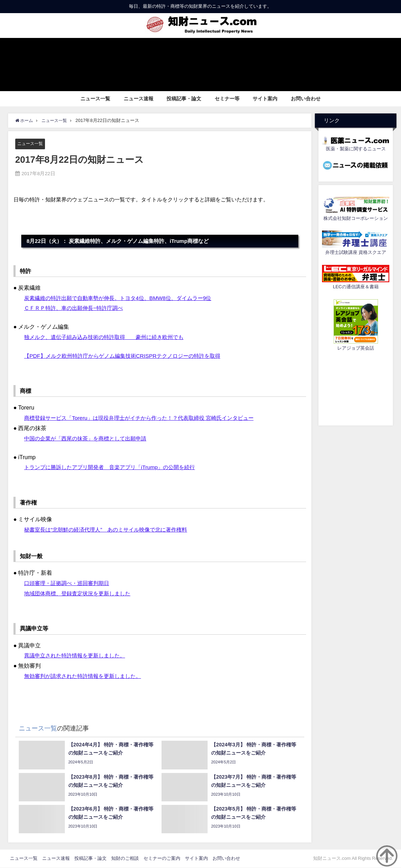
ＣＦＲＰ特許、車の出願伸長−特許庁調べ (77, 308)
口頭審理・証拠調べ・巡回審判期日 (69, 583)
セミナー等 (227, 99)
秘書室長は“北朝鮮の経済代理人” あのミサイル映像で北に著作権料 (111, 529)
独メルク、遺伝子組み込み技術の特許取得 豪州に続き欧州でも (109, 337)
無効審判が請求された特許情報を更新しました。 (86, 676)
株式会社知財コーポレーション (356, 218)
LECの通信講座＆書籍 (356, 287)
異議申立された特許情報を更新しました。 (78, 656)
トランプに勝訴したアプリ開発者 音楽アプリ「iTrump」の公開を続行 (115, 467)
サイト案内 (265, 99)
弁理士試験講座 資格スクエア (356, 252)
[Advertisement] (356, 387)
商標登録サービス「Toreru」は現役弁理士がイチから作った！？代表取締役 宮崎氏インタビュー (146, 418)
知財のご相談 (125, 859)
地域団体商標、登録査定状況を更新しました (81, 593)
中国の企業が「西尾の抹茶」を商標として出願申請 (89, 438)
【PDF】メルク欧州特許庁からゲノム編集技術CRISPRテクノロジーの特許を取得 (128, 356)
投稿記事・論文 (184, 99)
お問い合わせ (306, 99)
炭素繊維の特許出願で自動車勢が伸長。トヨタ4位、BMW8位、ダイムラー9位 (124, 298)
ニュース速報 (139, 99)
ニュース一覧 (95, 99)
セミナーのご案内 (162, 859)
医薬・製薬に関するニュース (356, 149)
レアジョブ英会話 (356, 348)
